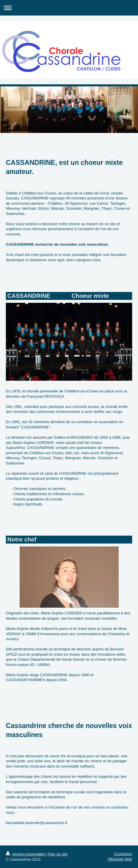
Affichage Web (120, 859)
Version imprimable (26, 854)
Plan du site (58, 854)
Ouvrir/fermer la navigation (69, 8)
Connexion (123, 854)
